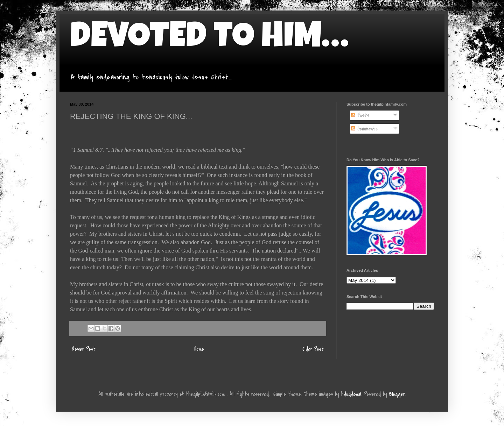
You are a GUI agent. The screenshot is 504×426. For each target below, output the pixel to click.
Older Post (313, 349)
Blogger (397, 394)
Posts (360, 115)
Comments (364, 129)
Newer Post (84, 349)
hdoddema (351, 394)
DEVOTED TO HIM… (209, 39)
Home (199, 349)
